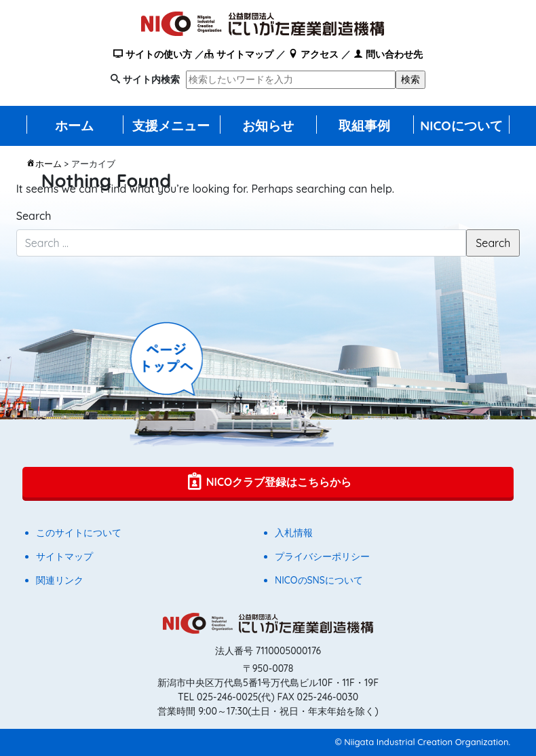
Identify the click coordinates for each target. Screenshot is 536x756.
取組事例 (364, 126)
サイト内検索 (151, 79)
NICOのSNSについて (319, 580)
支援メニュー (171, 126)
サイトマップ (239, 54)
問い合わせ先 (388, 54)
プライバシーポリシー (322, 556)
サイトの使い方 (153, 54)
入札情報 (294, 533)
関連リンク (60, 580)
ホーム (74, 126)
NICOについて (461, 126)
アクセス (313, 54)
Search (34, 216)
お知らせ (268, 126)
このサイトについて (79, 533)
